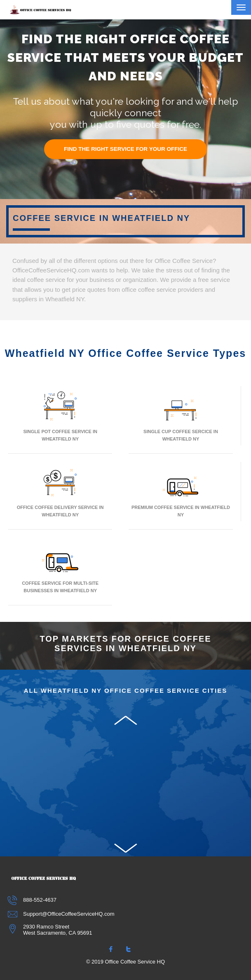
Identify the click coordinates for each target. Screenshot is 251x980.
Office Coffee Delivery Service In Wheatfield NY (60, 491)
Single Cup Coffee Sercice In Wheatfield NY (181, 416)
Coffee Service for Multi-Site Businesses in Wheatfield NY (60, 567)
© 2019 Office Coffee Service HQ (125, 962)
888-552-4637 (32, 900)
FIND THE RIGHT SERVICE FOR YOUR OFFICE (125, 149)
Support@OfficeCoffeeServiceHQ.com (61, 914)
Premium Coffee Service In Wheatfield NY (181, 491)
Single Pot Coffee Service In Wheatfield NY (60, 416)
